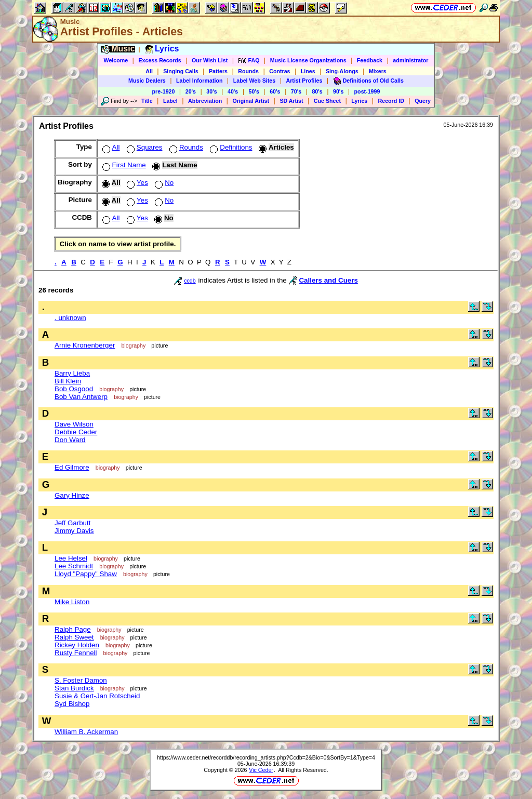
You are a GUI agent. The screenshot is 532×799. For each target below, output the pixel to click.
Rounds (248, 71)
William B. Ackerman (86, 732)
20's (191, 91)
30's (211, 91)
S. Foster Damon (81, 680)
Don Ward (70, 440)
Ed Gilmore (72, 467)
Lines (308, 71)
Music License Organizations (308, 60)
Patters (218, 71)
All (149, 71)
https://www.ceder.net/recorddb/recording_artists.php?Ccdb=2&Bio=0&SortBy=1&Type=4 (266, 757)
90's (338, 91)
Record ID (391, 101)
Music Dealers (147, 81)
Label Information (199, 81)
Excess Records (159, 60)
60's (275, 91)
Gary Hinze (72, 495)
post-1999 (367, 91)
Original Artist (251, 101)
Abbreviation (205, 101)
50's (254, 91)
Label (170, 101)
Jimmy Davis (74, 531)
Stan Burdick (74, 688)
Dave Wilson (74, 424)
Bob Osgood (74, 389)
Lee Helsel (71, 558)
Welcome (116, 60)
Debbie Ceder (76, 432)
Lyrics (359, 101)
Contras (280, 71)
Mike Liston (72, 602)
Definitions (230, 147)
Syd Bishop (72, 704)
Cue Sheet (327, 101)
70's (296, 91)
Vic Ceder (261, 770)
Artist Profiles (304, 81)
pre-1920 (164, 91)
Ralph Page (73, 629)
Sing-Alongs (342, 71)
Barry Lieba (72, 373)
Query (423, 101)
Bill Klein (68, 381)
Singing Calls (181, 71)
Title (147, 101)
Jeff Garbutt (72, 523)
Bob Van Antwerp (81, 397)
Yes (136, 183)
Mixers (378, 71)
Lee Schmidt (74, 566)
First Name (123, 165)
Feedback (370, 60)
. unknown (70, 318)
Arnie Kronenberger (85, 345)
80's (317, 91)
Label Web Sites (255, 81)
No (163, 183)
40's (233, 91)
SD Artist (291, 101)
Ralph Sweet (74, 637)
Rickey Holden (77, 645)
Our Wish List (210, 60)
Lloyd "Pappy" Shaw (86, 574)
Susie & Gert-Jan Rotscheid (97, 696)
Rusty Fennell (76, 653)
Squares (144, 147)
